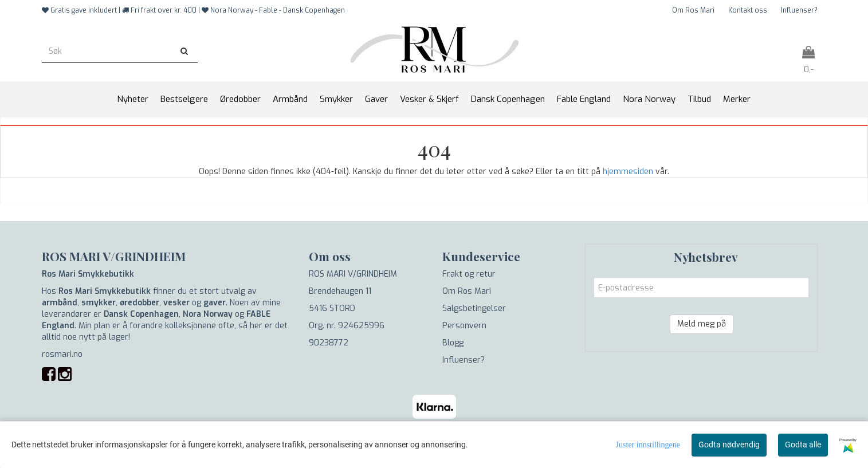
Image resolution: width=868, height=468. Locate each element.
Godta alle (803, 445)
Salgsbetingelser (474, 308)
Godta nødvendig (729, 445)
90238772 (329, 343)
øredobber (140, 303)
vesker (176, 303)
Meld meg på (702, 324)
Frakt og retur (469, 274)
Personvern (464, 326)
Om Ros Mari (693, 10)
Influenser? (799, 10)
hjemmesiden (628, 172)
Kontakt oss (748, 10)
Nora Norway (208, 314)
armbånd (60, 303)
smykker (99, 303)
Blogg (453, 343)
